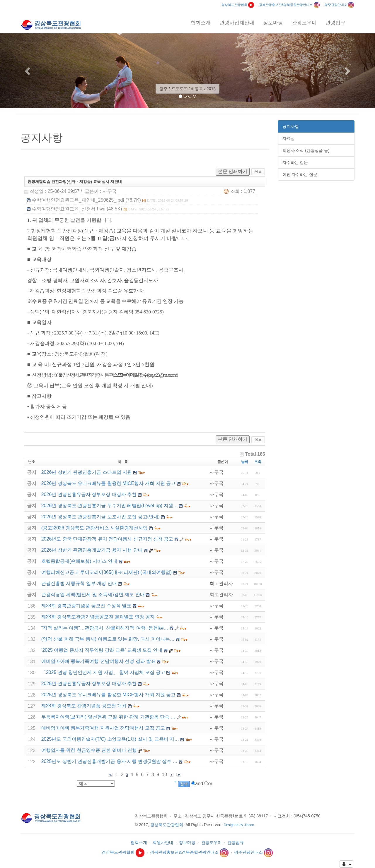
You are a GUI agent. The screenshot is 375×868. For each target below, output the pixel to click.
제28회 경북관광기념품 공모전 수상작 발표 (86, 606)
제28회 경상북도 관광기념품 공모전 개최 (84, 706)
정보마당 (187, 843)
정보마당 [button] (273, 23)
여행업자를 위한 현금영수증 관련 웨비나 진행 (89, 750)
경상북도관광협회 (238, 5)
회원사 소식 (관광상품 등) (306, 150)
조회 (258, 462)
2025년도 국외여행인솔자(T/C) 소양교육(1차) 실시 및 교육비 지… (110, 739)
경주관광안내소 (339, 5)
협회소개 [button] (201, 23)
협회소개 (139, 843)
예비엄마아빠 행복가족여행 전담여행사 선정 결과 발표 (98, 661)
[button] (28, 71)
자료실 (289, 138)
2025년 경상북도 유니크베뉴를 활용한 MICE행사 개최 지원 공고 (109, 695)
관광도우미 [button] (304, 23)
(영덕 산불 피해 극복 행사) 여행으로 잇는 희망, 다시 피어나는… (108, 639)
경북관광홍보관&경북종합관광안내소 (289, 5)
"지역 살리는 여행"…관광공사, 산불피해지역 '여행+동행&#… (105, 628)
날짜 (245, 462)
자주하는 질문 (295, 162)
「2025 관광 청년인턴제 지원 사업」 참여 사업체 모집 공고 (103, 672)
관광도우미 (212, 843)
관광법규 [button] (335, 23)
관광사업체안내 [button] (237, 23)
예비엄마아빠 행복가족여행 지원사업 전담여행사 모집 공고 (103, 728)
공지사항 (291, 126)
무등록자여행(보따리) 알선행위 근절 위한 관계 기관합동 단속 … (108, 717)
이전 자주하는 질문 (300, 174)
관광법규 (236, 843)
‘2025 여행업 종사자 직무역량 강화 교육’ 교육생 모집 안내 (102, 650)
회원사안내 (163, 843)
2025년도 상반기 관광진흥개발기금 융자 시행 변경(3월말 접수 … (109, 761)
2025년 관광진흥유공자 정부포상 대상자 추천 (89, 683)
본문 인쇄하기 (233, 171)
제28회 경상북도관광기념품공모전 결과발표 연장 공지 (98, 617)
